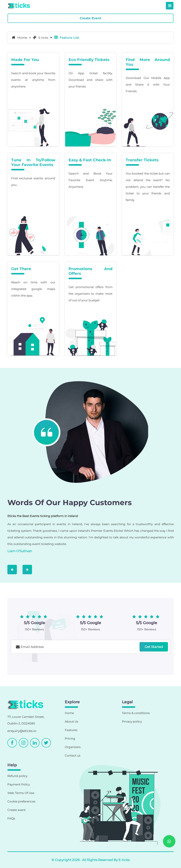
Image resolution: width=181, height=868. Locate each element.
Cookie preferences (21, 801)
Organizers (73, 747)
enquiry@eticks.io (22, 731)
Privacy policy (132, 722)
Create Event (90, 18)
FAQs (11, 818)
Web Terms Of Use (21, 793)
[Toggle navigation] (170, 6)
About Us (72, 722)
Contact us (73, 756)
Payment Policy (19, 784)
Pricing (70, 739)
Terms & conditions (136, 713)
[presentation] (40, 664)
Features (71, 730)
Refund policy (17, 776)
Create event (16, 810)
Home (20, 37)
